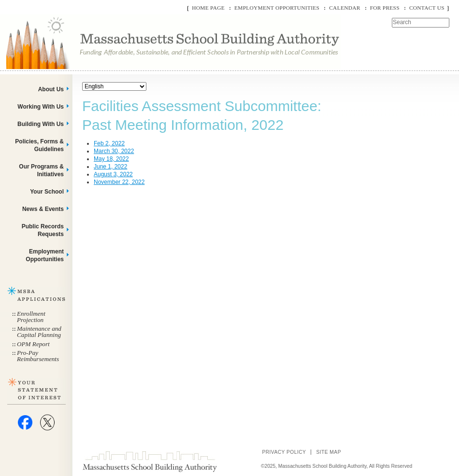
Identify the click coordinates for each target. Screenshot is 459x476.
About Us (51, 89)
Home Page (208, 8)
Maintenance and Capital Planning (39, 332)
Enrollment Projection (31, 317)
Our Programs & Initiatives (41, 170)
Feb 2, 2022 (109, 143)
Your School (47, 192)
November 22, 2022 (119, 182)
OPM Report (33, 344)
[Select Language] (114, 86)
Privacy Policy (284, 452)
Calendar (344, 8)
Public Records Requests (43, 230)
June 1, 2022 (110, 167)
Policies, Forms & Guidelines (39, 145)
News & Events (43, 209)
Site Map (329, 452)
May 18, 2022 (111, 159)
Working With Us (41, 107)
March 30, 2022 (114, 151)
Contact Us (427, 8)
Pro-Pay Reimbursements (38, 356)
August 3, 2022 (113, 174)
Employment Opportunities (277, 8)
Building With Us (41, 124)
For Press (385, 8)
